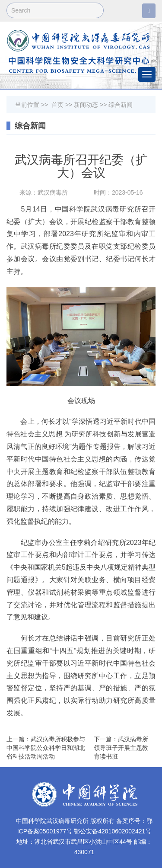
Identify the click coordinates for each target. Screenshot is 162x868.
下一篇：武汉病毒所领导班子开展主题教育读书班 (121, 748)
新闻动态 (86, 105)
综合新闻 (121, 105)
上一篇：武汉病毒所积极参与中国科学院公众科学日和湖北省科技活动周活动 (46, 748)
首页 (57, 105)
